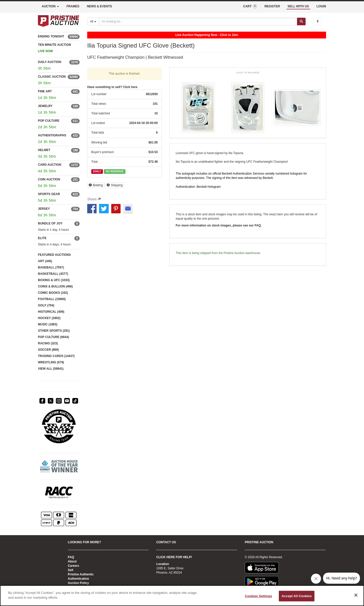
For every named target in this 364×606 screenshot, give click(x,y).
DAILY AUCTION (50, 62)
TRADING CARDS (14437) (56, 356)
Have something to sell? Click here (112, 87)
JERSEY (44, 209)
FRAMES (73, 6)
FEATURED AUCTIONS (54, 255)
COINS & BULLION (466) (55, 286)
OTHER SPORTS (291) (54, 331)
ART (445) (45, 261)
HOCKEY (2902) (49, 318)
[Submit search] (301, 22)
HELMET (44, 150)
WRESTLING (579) (51, 362)
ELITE (42, 238)
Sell (70, 570)
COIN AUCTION (49, 179)
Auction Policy (78, 583)
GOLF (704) (46, 305)
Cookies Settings (259, 596)
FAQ (71, 557)
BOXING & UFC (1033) (54, 280)
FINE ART (45, 91)
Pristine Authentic (81, 574)
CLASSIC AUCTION (52, 77)
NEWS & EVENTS (99, 6)
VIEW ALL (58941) (51, 369)
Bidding (96, 185)
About (72, 561)
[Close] (356, 595)
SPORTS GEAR (49, 194)
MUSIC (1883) (48, 324)
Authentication (78, 579)
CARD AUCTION (50, 165)
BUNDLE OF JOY (50, 223)
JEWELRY (45, 106)
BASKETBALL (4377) (53, 274)
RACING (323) (48, 343)
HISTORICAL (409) (51, 312)
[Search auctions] (198, 22)
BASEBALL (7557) (51, 267)
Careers (73, 566)
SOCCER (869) (48, 350)
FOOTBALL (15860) (52, 299)
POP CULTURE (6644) (53, 337)
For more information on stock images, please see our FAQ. (219, 225)
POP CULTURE (49, 121)
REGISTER (272, 6)
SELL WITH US (298, 6)
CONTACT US (166, 542)
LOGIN (321, 6)
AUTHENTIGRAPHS (52, 135)
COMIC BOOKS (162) (53, 293)
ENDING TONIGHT (51, 36)
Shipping (115, 185)
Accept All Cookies (297, 596)
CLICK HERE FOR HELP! (174, 557)
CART (250, 6)
